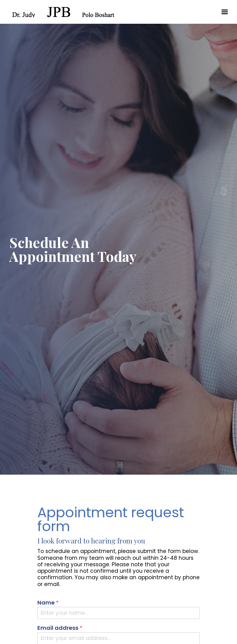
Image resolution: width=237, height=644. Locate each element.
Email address (60, 628)
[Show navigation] (223, 12)
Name (48, 603)
